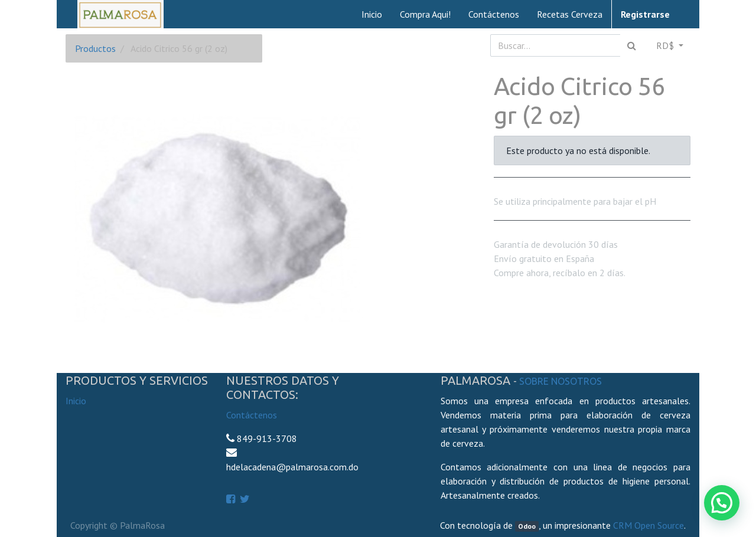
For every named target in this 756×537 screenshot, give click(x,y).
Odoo (527, 526)
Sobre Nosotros (561, 381)
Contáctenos (252, 415)
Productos (95, 48)
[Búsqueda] (632, 45)
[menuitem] (372, 14)
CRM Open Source (649, 525)
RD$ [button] (666, 45)
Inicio (76, 401)
